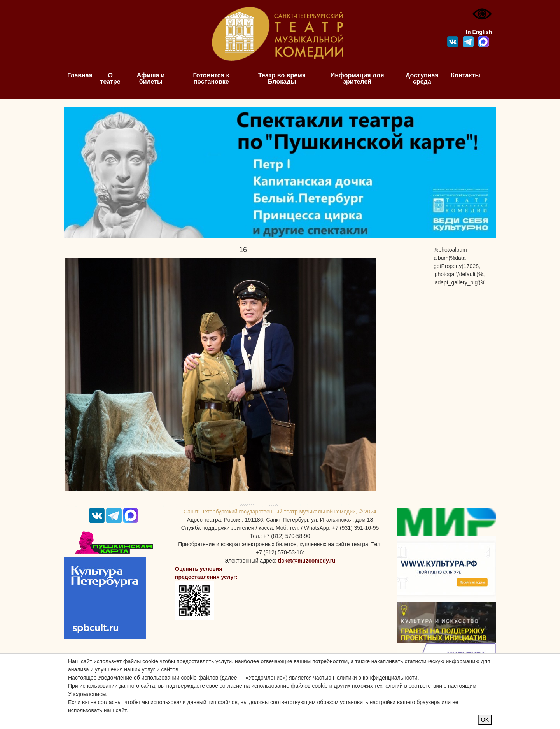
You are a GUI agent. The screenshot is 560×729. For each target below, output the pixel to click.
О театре (110, 78)
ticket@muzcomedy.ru (307, 561)
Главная (80, 75)
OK (485, 720)
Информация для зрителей (357, 78)
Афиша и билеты (151, 78)
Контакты (466, 75)
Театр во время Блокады (282, 78)
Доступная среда (422, 78)
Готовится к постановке (211, 78)
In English (479, 32)
